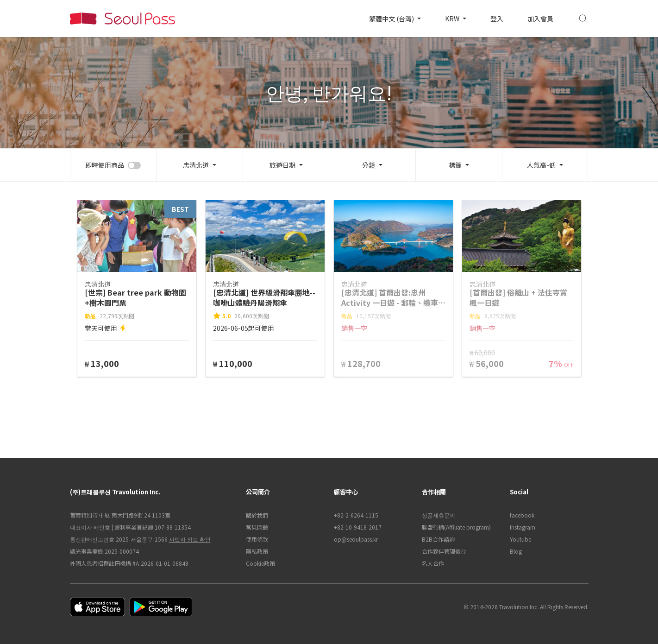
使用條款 (257, 539)
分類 (369, 165)
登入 (497, 19)
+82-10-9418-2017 (358, 527)
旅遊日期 (282, 165)
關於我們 (257, 515)
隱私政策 (257, 551)
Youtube (520, 539)
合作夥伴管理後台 (444, 551)
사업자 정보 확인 (190, 539)
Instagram (523, 527)
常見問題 (257, 527)
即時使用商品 (105, 165)
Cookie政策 (260, 563)
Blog (516, 551)
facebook (522, 515)
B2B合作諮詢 (438, 539)
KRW (453, 19)
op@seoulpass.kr (356, 539)
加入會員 (540, 19)
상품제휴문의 (439, 515)
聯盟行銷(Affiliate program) (456, 527)
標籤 (455, 165)
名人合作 (433, 563)
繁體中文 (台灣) (392, 19)
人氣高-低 (541, 165)
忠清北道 (196, 165)
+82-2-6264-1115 (356, 515)
